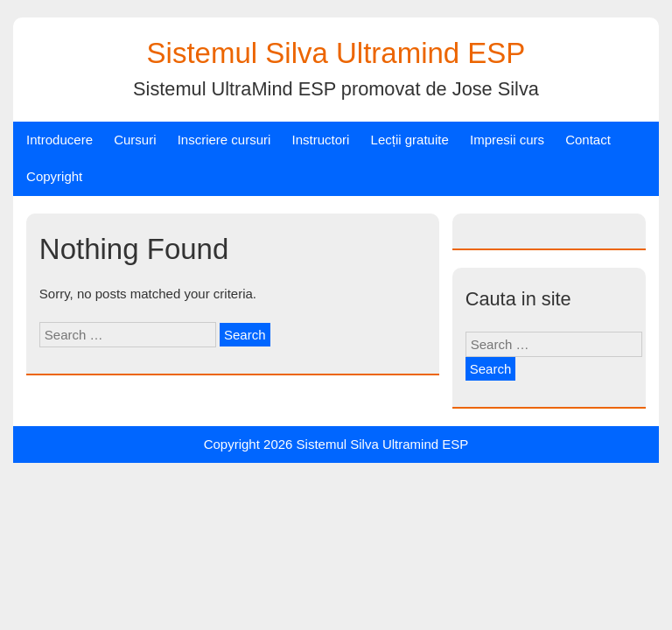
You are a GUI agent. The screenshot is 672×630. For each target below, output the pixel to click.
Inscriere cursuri (224, 140)
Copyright (54, 176)
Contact (588, 140)
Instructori (321, 140)
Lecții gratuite (410, 140)
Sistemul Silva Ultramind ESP (336, 53)
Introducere (59, 140)
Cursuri (135, 140)
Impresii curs (507, 140)
